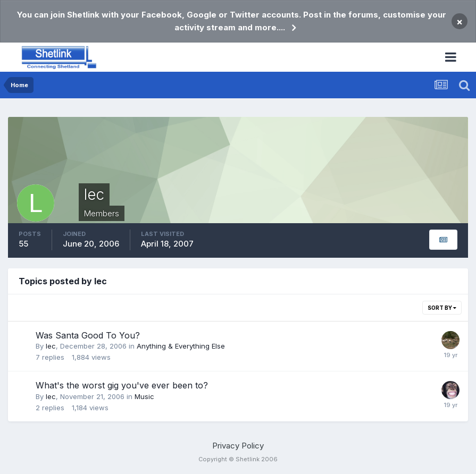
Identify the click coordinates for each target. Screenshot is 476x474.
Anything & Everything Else (181, 346)
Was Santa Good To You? (88, 335)
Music (144, 396)
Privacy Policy (238, 446)
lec (51, 346)
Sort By (442, 308)
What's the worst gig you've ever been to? (122, 385)
